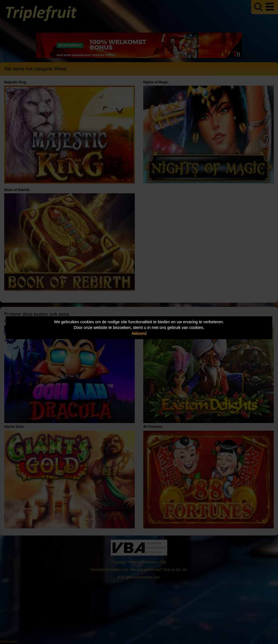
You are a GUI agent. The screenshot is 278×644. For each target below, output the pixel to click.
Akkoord (139, 333)
